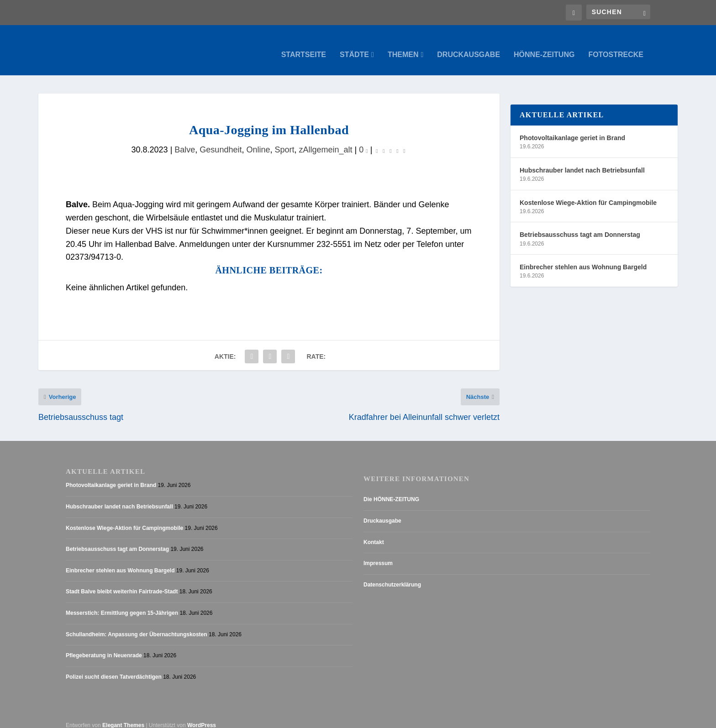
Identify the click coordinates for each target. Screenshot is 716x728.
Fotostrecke (616, 46)
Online (258, 141)
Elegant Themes (123, 717)
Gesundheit (221, 141)
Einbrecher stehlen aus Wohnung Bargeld (583, 258)
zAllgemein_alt (326, 141)
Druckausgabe (469, 46)
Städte (354, 46)
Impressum (378, 555)
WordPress (202, 717)
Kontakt (374, 533)
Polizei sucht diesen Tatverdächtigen (114, 668)
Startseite (304, 46)
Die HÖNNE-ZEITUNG (391, 491)
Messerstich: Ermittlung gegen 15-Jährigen (122, 604)
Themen (403, 46)
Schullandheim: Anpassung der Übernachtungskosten (137, 625)
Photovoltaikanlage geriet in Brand (572, 129)
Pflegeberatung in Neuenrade (104, 647)
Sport (285, 141)
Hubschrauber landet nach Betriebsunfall (582, 161)
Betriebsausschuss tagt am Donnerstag (580, 225)
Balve (185, 141)
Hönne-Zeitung (544, 46)
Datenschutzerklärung (392, 576)
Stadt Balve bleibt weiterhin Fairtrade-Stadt (122, 583)
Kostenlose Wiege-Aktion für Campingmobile (588, 194)
